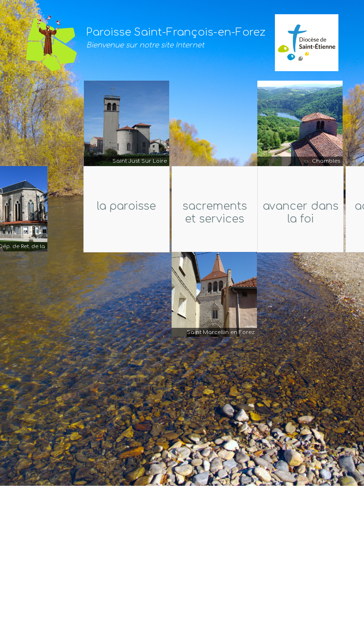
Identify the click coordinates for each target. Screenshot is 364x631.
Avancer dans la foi (301, 213)
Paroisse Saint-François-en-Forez (176, 32)
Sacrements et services (214, 213)
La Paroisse (113, 206)
